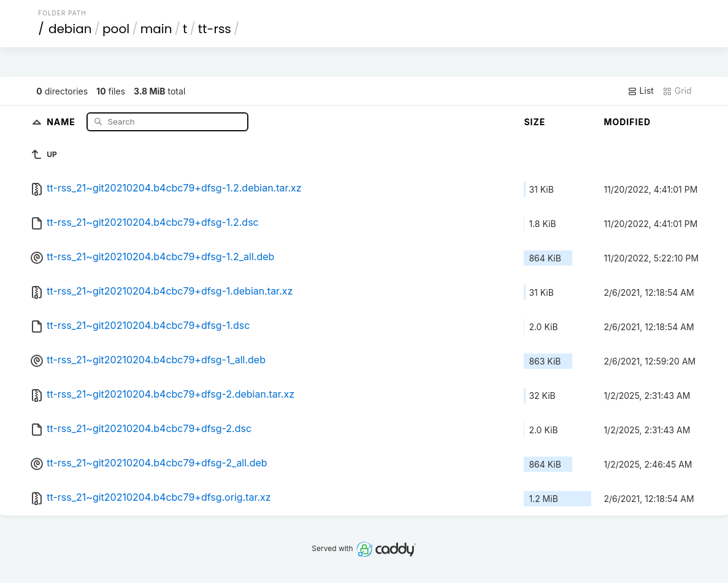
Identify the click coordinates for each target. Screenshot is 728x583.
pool (116, 29)
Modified (627, 122)
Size (535, 122)
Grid (677, 91)
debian (70, 29)
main (156, 29)
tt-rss (215, 29)
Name (62, 121)
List (641, 91)
